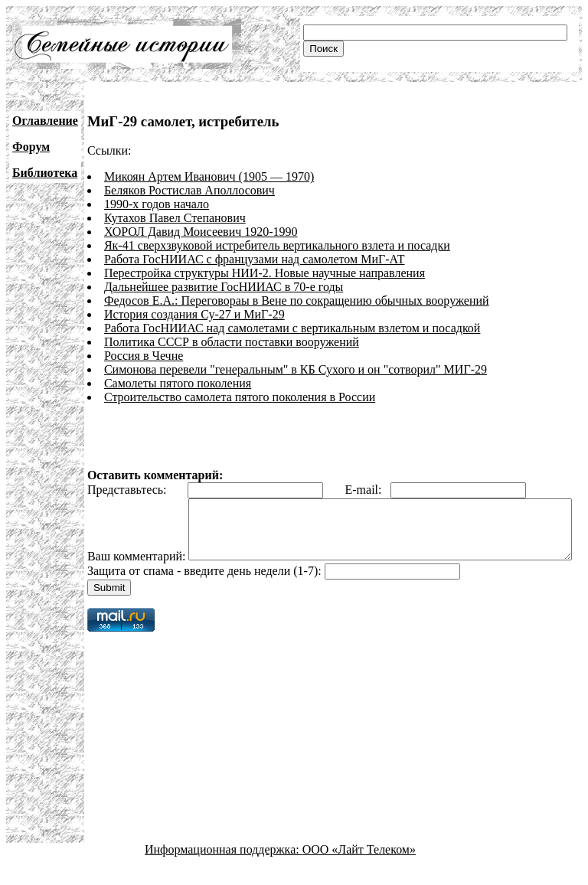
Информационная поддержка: (224, 872)
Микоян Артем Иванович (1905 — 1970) (209, 176)
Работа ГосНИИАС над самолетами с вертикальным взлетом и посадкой (292, 328)
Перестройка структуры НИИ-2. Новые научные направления (265, 273)
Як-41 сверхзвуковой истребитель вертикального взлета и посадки (277, 245)
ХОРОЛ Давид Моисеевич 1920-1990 (201, 232)
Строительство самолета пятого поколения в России (240, 397)
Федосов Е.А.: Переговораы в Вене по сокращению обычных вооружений (297, 300)
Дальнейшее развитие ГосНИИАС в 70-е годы (224, 287)
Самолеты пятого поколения (178, 383)
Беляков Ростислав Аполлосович (189, 190)
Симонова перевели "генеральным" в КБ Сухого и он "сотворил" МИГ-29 (296, 369)
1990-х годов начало (157, 204)
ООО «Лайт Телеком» (359, 872)
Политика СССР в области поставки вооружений (232, 342)
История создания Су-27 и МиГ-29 (194, 314)
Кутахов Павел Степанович (175, 218)
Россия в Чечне (144, 356)
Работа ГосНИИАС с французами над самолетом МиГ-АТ (255, 259)
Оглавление (45, 121)
